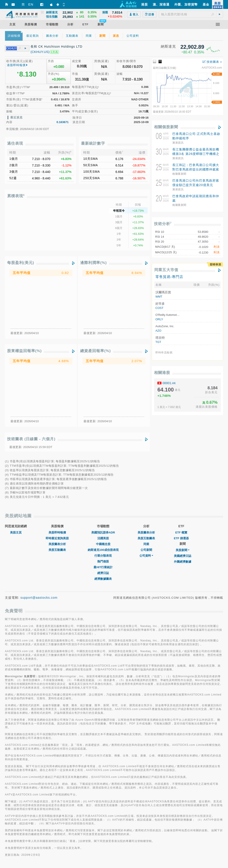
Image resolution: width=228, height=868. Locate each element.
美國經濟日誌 (183, 556)
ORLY (159, 319)
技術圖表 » (212, 62)
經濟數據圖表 (103, 579)
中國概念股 (103, 544)
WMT (159, 297)
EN (31, 4)
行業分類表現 (103, 556)
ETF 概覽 (181, 532)
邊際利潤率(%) (93, 263)
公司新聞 (146, 550)
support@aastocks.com (39, 598)
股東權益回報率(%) (24, 351)
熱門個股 (103, 561)
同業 (146, 544)
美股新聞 (183, 550)
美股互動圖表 (57, 550)
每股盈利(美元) (21, 263)
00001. (169, 383)
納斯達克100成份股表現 (103, 550)
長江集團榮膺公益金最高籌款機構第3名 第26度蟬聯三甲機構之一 (196, 154)
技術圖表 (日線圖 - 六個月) (31, 439)
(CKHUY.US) (40, 52)
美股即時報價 (57, 532)
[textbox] (191, 14)
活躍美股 (103, 538)
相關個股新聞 (166, 127)
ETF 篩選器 (181, 538)
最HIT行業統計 (103, 567)
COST (159, 308)
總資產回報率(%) (95, 351)
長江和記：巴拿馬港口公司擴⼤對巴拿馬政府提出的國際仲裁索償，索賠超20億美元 (196, 169)
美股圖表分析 (57, 544)
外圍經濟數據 (183, 562)
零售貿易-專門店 (169, 277)
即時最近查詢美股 (57, 538)
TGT (158, 342)
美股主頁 (16, 532)
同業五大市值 (166, 270)
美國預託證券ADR (103, 532)
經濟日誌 (103, 573)
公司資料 (146, 556)
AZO (158, 331)
